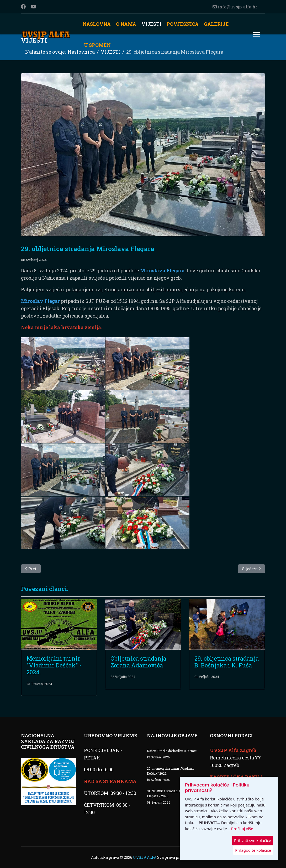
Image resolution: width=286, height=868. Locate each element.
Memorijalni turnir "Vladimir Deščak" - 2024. (54, 665)
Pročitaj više (242, 829)
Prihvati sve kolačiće (253, 840)
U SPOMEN (97, 45)
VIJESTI (151, 24)
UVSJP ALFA (145, 857)
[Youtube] (34, 7)
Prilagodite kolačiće (253, 850)
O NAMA (126, 24)
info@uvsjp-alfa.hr (237, 7)
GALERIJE (216, 24)
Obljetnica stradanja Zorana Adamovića (138, 662)
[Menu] (256, 34)
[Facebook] (23, 7)
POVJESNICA (183, 24)
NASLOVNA (97, 24)
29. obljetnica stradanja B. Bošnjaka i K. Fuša (227, 662)
